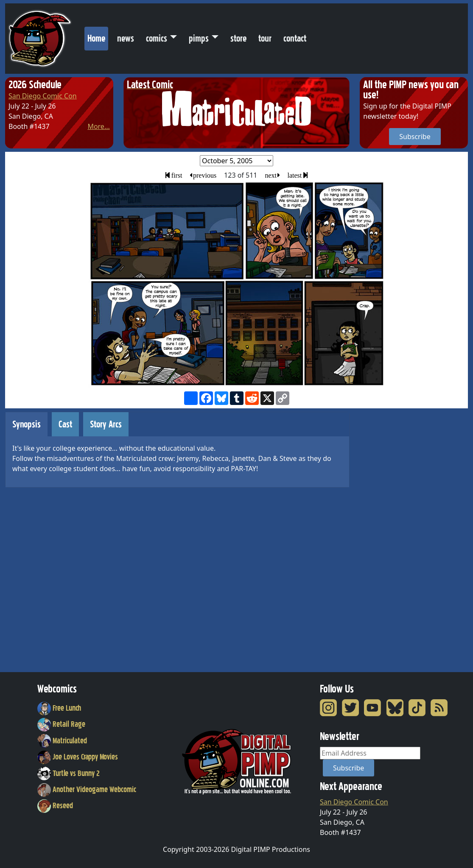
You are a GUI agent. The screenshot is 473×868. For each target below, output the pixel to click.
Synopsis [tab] (27, 424)
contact (295, 38)
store (238, 38)
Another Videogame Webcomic (87, 790)
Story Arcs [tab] (106, 424)
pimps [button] (199, 38)
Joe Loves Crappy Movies (78, 757)
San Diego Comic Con (43, 96)
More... (98, 126)
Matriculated (62, 741)
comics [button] (157, 38)
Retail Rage (62, 724)
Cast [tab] (65, 424)
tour (265, 38)
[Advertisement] (394, 539)
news (126, 38)
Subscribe (415, 137)
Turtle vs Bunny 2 (69, 773)
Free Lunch (59, 708)
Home (98, 36)
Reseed (55, 806)
